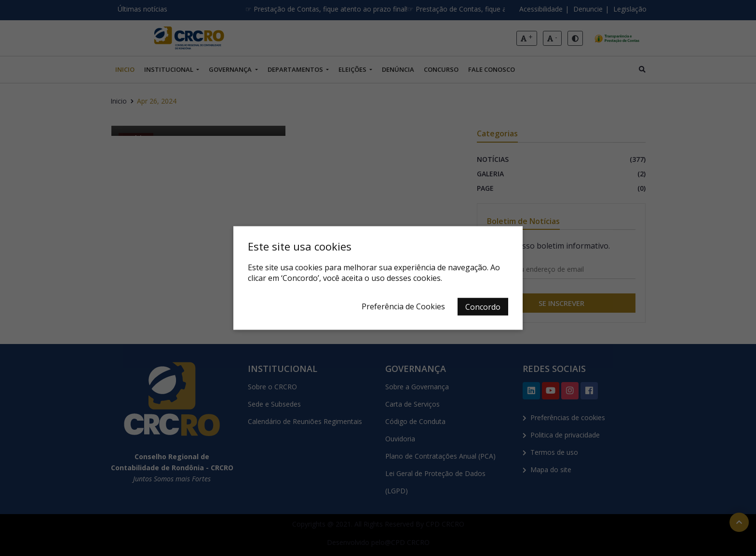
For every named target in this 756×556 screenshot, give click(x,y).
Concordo (483, 307)
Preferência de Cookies (403, 306)
